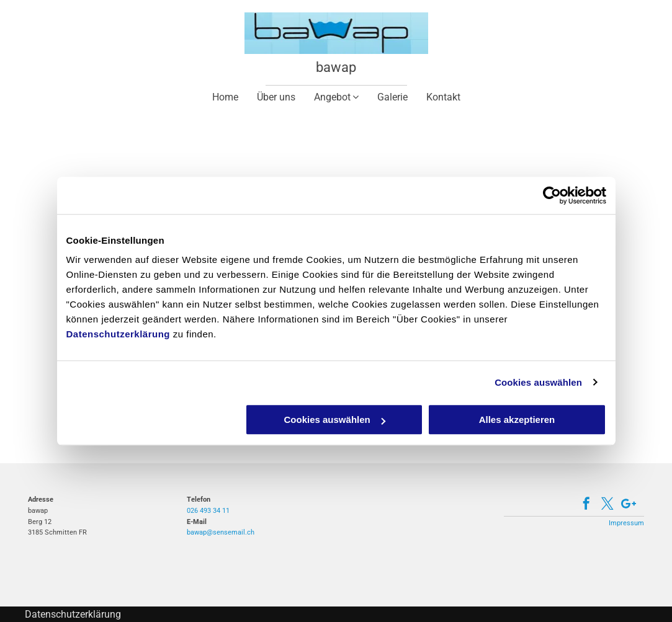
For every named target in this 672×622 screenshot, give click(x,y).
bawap (336, 67)
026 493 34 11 (208, 511)
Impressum (626, 523)
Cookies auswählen (538, 382)
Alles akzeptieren (517, 420)
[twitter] (607, 505)
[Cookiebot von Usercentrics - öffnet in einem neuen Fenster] (552, 195)
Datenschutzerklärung (119, 334)
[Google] (629, 505)
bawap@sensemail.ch (221, 532)
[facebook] (586, 505)
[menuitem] (225, 97)
